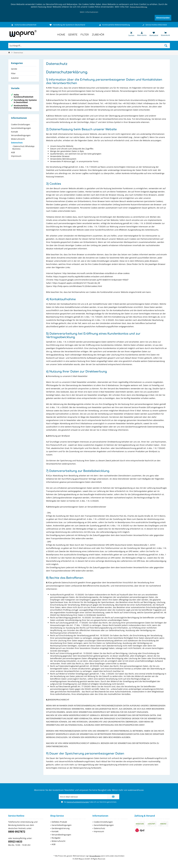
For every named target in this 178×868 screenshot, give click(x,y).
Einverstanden (163, 18)
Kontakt (14, 132)
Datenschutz (17, 143)
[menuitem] (164, 34)
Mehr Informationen (89, 12)
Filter (13, 73)
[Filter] (85, 35)
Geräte (14, 69)
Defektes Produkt (59, 822)
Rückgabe (56, 838)
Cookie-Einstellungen (21, 124)
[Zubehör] (98, 35)
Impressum (16, 156)
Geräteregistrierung (61, 828)
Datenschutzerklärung (138, 7)
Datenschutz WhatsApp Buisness (23, 147)
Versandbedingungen (21, 135)
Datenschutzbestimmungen (78, 802)
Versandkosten (95, 856)
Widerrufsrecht (18, 139)
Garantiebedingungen (21, 128)
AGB (13, 152)
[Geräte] (73, 35)
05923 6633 (15, 842)
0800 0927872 (17, 832)
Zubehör (15, 78)
